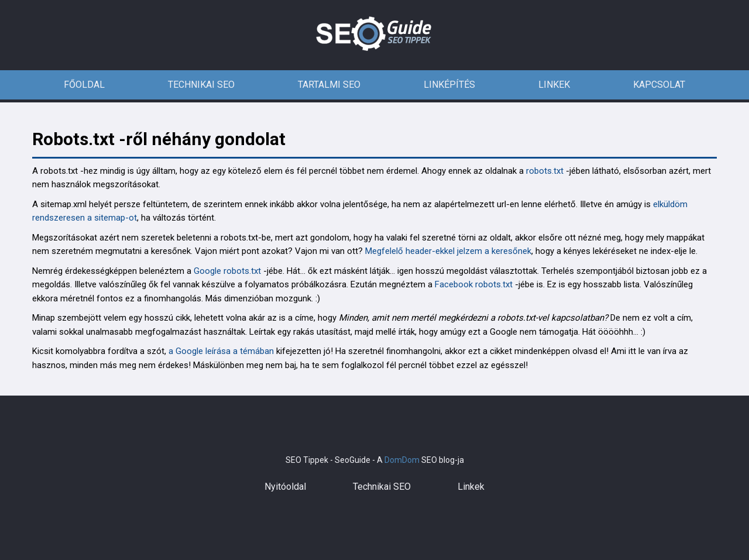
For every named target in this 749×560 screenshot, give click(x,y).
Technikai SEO (201, 85)
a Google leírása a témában (221, 351)
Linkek (554, 85)
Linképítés (449, 85)
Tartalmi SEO (329, 85)
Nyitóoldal (285, 487)
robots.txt (545, 171)
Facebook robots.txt (474, 284)
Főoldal (84, 85)
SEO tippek (374, 35)
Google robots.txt (227, 271)
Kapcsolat (659, 85)
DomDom (402, 460)
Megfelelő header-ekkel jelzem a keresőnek (448, 251)
